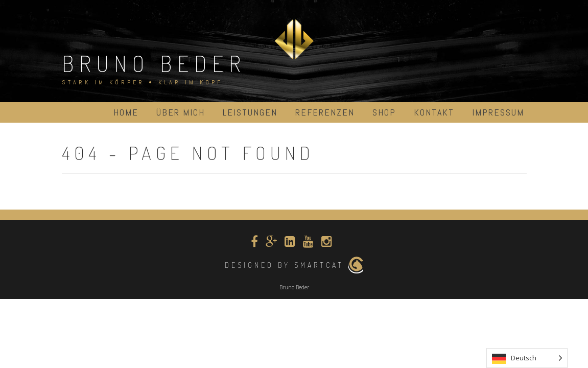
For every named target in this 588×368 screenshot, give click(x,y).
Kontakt (434, 112)
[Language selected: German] (527, 358)
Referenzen (325, 112)
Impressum (498, 112)
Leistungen (250, 112)
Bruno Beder (154, 63)
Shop (384, 112)
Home (126, 112)
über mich (181, 112)
